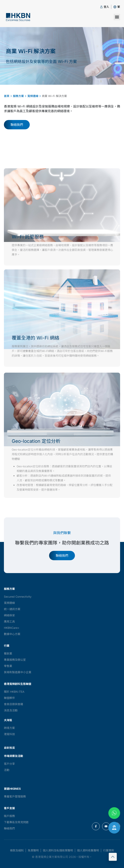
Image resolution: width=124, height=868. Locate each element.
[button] (119, 7)
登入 (106, 7)
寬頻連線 (33, 96)
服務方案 (18, 96)
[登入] (101, 7)
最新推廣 (9, 748)
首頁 (7, 96)
